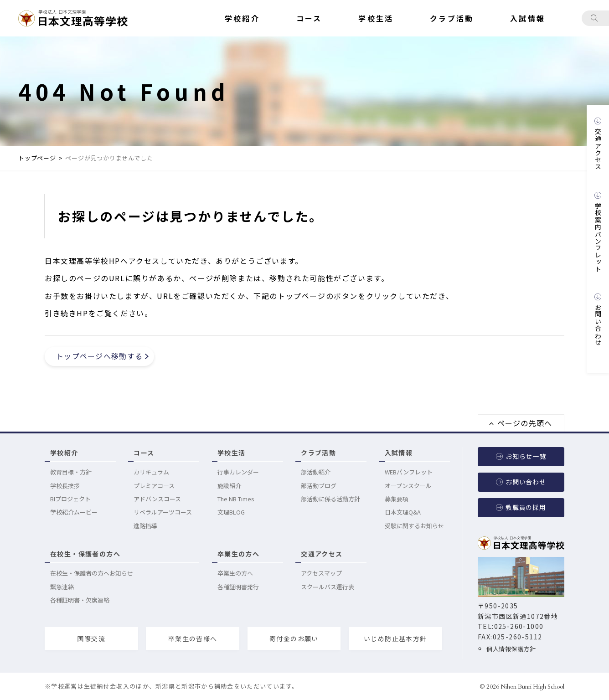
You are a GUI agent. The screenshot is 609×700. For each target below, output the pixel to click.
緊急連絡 (62, 587)
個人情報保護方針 (509, 649)
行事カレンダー (238, 472)
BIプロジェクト (70, 499)
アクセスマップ (321, 573)
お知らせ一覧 (526, 456)
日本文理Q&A (403, 512)
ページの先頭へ (525, 423)
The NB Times (236, 499)
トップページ (37, 158)
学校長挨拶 (65, 486)
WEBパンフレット (409, 472)
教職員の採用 (526, 507)
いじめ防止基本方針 (395, 638)
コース (144, 453)
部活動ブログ (319, 486)
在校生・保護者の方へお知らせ (92, 573)
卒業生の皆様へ (193, 638)
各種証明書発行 (238, 587)
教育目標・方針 (71, 472)
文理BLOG (231, 512)
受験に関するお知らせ (414, 526)
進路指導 (145, 526)
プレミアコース (154, 486)
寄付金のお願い (294, 638)
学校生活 (232, 453)
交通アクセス (322, 554)
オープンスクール (408, 486)
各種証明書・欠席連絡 (80, 600)
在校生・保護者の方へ (85, 554)
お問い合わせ (526, 482)
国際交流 (91, 638)
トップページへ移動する (99, 356)
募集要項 (397, 499)
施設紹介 (229, 486)
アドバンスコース (157, 499)
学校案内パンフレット (598, 237)
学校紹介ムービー (74, 512)
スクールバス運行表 (328, 587)
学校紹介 (64, 453)
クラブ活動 (318, 453)
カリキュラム (151, 472)
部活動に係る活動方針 (330, 499)
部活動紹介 (316, 472)
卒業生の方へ (238, 554)
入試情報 (399, 453)
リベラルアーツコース (163, 512)
